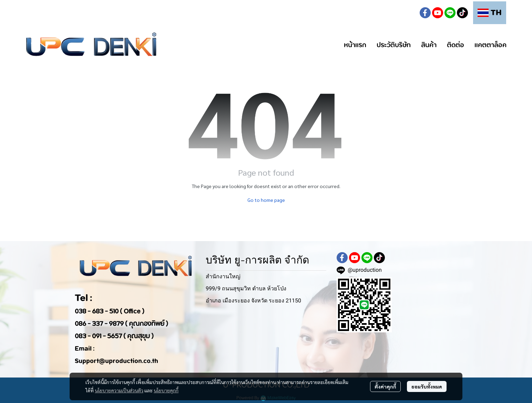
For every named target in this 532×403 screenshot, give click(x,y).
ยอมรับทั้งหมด (427, 386)
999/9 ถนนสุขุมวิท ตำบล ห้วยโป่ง (246, 288)
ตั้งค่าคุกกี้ (385, 386)
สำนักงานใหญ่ (223, 276)
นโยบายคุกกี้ (166, 390)
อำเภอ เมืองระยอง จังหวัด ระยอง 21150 (253, 301)
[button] (409, 13)
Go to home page (266, 200)
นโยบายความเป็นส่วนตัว (119, 390)
